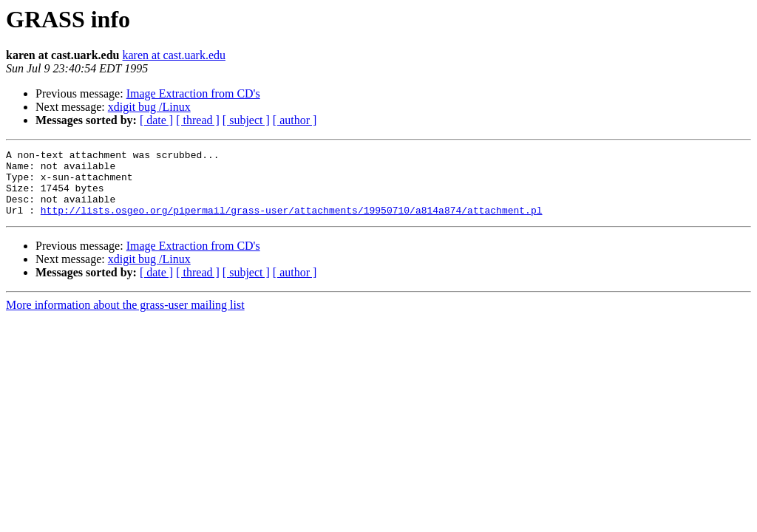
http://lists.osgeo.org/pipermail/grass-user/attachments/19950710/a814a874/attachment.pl (292, 223)
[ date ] (156, 120)
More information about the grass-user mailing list (125, 318)
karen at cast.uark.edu (174, 55)
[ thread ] (198, 120)
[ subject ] (246, 120)
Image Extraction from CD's (193, 93)
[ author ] (295, 120)
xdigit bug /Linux (149, 107)
